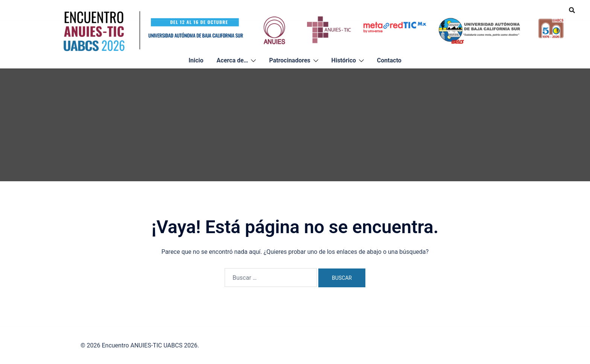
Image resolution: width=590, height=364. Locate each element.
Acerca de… (233, 60)
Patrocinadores (290, 60)
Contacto (389, 60)
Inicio (196, 60)
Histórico (344, 60)
